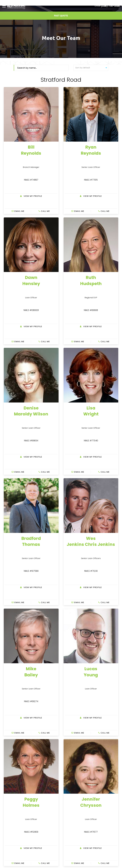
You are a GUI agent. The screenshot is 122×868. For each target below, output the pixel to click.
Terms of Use (69, 795)
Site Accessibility (70, 802)
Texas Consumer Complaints (76, 809)
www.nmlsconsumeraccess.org (75, 849)
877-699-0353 (74, 782)
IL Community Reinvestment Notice (78, 812)
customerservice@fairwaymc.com (82, 786)
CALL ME (44, 173)
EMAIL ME (18, 173)
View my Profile (31, 167)
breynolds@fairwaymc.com (15, 799)
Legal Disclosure (70, 805)
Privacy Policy (69, 799)
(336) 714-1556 (110, 6)
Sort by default (91, 68)
